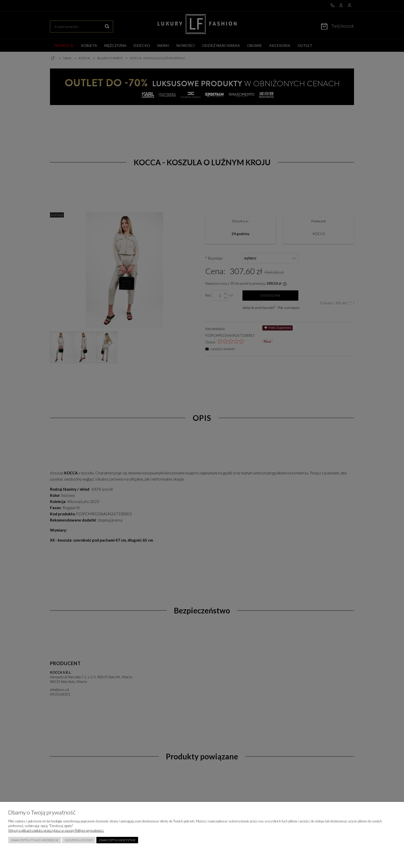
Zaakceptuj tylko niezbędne (35, 840)
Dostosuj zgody (79, 840)
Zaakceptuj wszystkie (117, 840)
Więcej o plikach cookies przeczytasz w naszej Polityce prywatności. (56, 830)
